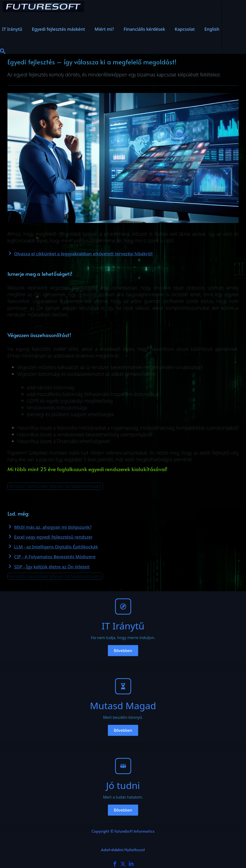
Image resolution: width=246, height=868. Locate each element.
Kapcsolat (185, 29)
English (212, 29)
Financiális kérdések (145, 29)
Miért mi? (104, 29)
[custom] (123, 864)
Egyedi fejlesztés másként (58, 29)
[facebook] (115, 864)
